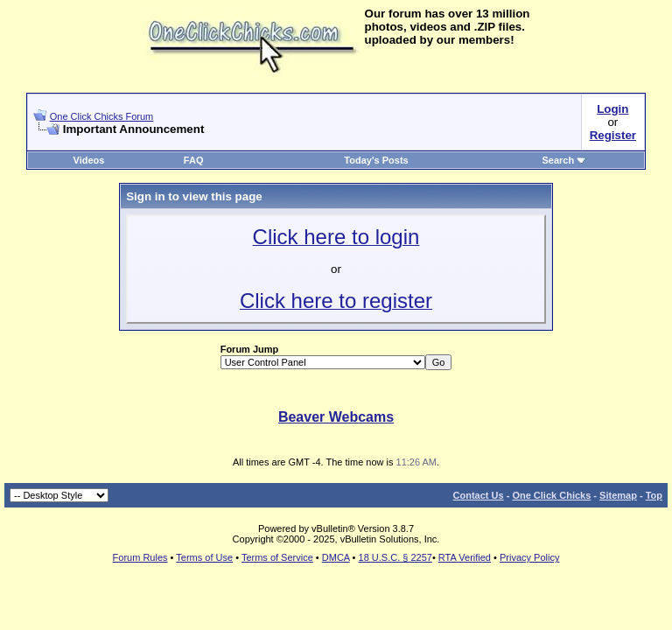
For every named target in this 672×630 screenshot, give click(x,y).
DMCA (336, 557)
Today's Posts (376, 160)
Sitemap (618, 495)
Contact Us (479, 495)
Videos (89, 160)
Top (654, 495)
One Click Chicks (551, 495)
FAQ (194, 160)
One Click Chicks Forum (102, 116)
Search (565, 160)
